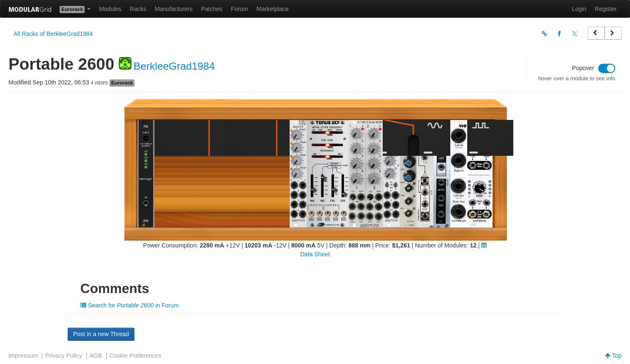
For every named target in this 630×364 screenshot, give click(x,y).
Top (613, 356)
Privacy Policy (64, 356)
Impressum (23, 356)
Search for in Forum (130, 305)
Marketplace (273, 9)
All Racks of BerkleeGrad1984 (53, 34)
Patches (212, 9)
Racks (138, 9)
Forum (239, 9)
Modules (110, 9)
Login (579, 9)
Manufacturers (174, 9)
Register (606, 9)
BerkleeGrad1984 (174, 66)
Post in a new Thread (101, 334)
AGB (96, 356)
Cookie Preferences (136, 356)
